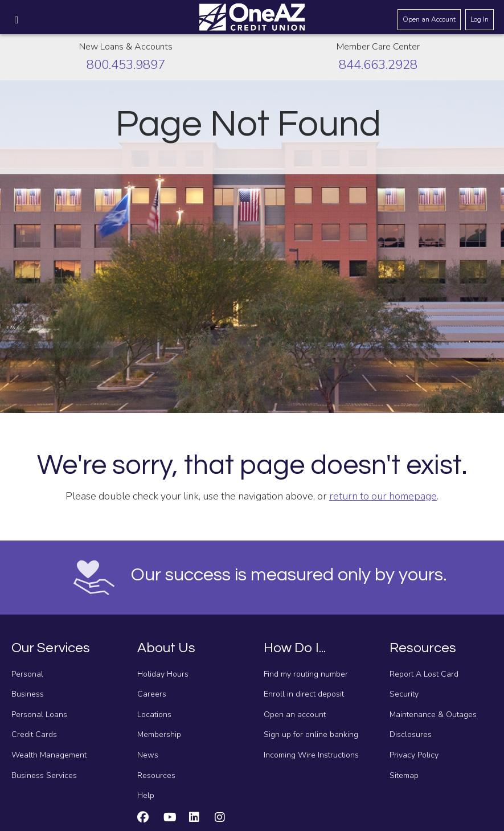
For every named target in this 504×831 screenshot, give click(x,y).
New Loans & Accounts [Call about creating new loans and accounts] (126, 47)
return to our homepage (383, 496)
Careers (152, 694)
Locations (154, 715)
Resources (156, 775)
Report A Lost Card (424, 674)
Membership (159, 734)
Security (404, 694)
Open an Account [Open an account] (429, 19)
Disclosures (411, 734)
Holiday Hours (163, 674)
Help (146, 795)
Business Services (44, 775)
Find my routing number (306, 674)
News (148, 755)
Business (28, 694)
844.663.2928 (378, 65)
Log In (480, 19)
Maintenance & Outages (433, 715)
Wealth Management (49, 755)
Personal (27, 674)
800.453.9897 (126, 65)
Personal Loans (39, 715)
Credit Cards (34, 734)
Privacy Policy (414, 755)
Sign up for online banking (311, 734)
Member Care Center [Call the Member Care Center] (378, 47)
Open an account (295, 715)
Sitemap (404, 775)
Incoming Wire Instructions (311, 755)
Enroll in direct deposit (304, 694)
